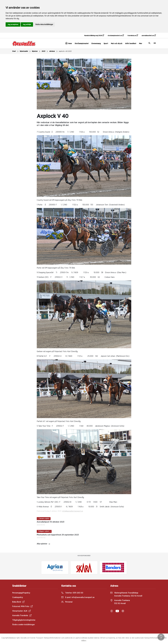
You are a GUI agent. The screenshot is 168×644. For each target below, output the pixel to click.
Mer (141, 44)
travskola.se (133, 35)
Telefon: (72, 593)
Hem (69, 43)
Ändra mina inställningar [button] (44, 24)
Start (16, 51)
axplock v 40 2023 (65, 51)
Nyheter (36, 51)
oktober (54, 51)
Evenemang (96, 44)
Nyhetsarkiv (25, 51)
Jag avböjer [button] (27, 24)
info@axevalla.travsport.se (73, 511)
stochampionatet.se (116, 35)
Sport (106, 44)
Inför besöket (131, 44)
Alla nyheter (43, 544)
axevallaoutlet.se (149, 35)
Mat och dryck (117, 44)
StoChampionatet (82, 44)
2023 (45, 51)
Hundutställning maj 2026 (94, 35)
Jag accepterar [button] (13, 24)
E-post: (78, 597)
